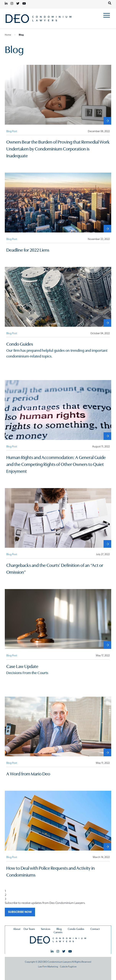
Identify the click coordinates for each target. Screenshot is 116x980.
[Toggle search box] (110, 3)
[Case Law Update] (107, 645)
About (17, 929)
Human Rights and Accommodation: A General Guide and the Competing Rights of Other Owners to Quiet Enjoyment (56, 464)
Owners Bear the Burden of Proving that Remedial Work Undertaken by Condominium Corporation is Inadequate (58, 148)
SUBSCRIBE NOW (20, 912)
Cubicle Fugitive (68, 966)
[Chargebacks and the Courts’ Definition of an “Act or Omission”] (107, 544)
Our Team (29, 929)
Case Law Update (22, 666)
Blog (59, 929)
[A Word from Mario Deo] (107, 752)
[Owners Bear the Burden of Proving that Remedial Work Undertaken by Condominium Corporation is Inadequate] (107, 121)
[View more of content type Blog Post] (12, 131)
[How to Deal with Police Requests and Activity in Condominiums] (107, 847)
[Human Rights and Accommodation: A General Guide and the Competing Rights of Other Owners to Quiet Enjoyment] (107, 436)
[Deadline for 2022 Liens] (107, 229)
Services (46, 929)
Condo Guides (76, 929)
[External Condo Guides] (107, 323)
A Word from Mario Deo (28, 773)
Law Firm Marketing (48, 966)
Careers (58, 932)
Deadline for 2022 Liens (28, 250)
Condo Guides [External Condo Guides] (20, 344)
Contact (95, 929)
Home (8, 34)
